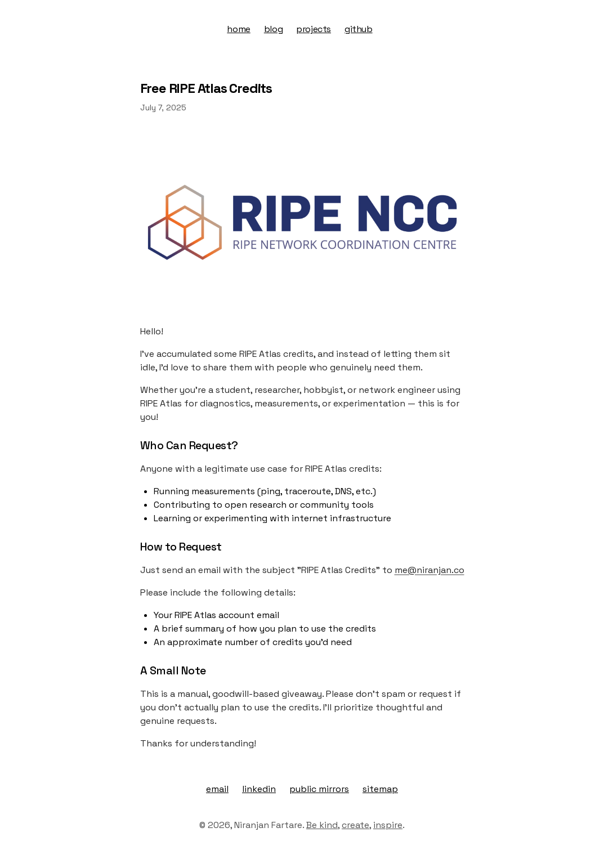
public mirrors (319, 789)
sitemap (380, 789)
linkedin (259, 789)
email (217, 789)
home (238, 29)
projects (314, 29)
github (359, 29)
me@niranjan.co (429, 570)
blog (273, 29)
